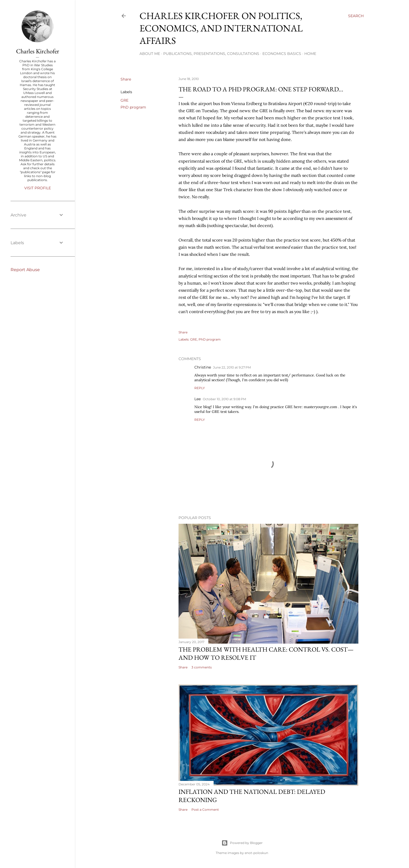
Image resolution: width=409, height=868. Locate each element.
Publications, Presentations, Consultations (211, 54)
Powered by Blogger (242, 843)
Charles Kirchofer (38, 51)
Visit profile (38, 188)
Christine (203, 367)
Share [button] (126, 79)
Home (310, 54)
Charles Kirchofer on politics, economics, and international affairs (221, 28)
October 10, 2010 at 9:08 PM (224, 399)
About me (150, 54)
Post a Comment (205, 810)
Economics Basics (282, 54)
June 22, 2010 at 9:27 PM (232, 367)
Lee (198, 399)
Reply (200, 388)
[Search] (356, 16)
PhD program (133, 107)
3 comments (202, 667)
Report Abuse (25, 270)
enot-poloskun (256, 853)
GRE (124, 100)
